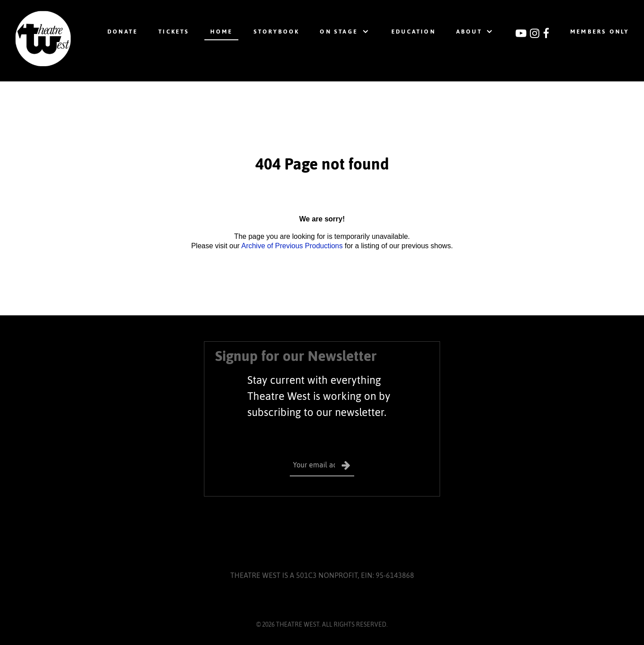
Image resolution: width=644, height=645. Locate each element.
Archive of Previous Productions (292, 246)
